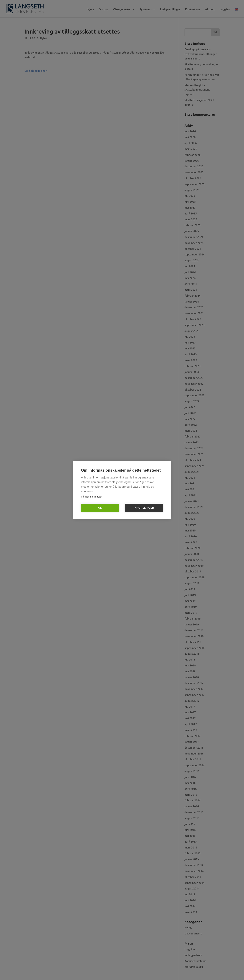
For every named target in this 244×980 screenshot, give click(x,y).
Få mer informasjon (92, 497)
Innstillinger (144, 508)
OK (100, 508)
